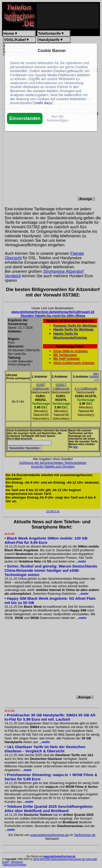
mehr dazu (43, 103)
